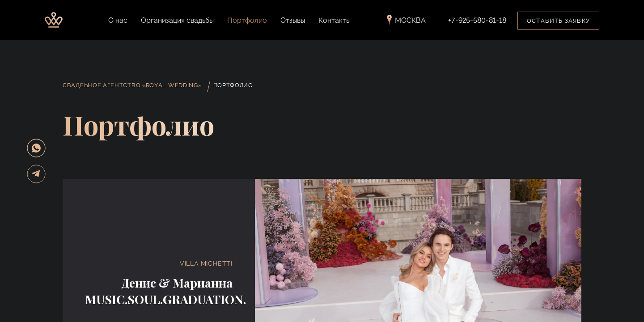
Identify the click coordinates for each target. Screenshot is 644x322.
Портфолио (247, 20)
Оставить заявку (558, 21)
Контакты (335, 20)
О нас (118, 20)
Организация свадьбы (177, 20)
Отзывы (293, 20)
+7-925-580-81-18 (477, 21)
